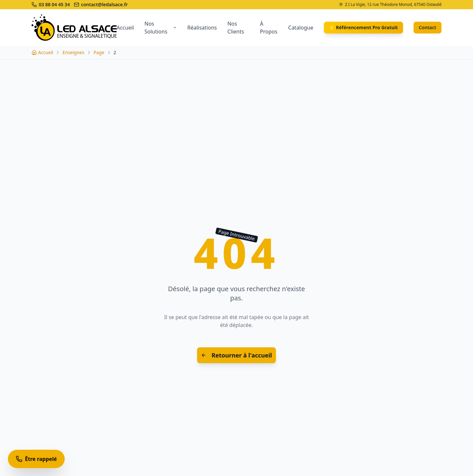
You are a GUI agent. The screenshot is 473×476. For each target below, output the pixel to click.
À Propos (269, 28)
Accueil (125, 28)
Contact (428, 27)
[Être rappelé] (36, 459)
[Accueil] (42, 53)
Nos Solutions (161, 28)
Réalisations (202, 28)
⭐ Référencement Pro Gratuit (363, 27)
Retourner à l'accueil (236, 355)
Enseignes (73, 52)
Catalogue (301, 28)
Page (99, 52)
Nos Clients (236, 28)
